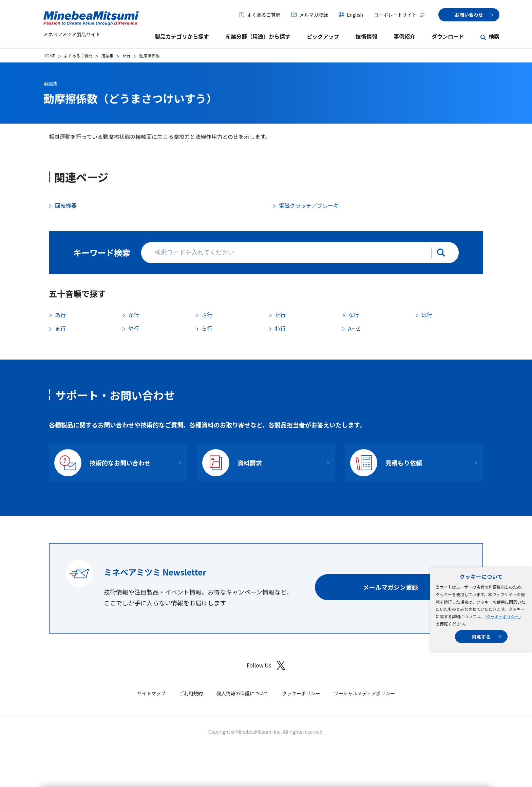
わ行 (280, 328)
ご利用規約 (191, 693)
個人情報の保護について (243, 693)
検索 (494, 36)
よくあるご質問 (264, 15)
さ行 (207, 315)
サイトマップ (151, 693)
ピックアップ (323, 36)
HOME (49, 56)
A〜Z (354, 328)
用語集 (107, 56)
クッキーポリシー (502, 616)
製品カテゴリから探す (182, 36)
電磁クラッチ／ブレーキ (309, 205)
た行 (126, 56)
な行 (354, 315)
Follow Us (266, 665)
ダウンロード (448, 36)
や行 (134, 328)
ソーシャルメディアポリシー (364, 693)
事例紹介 (404, 36)
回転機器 (66, 205)
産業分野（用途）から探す (258, 36)
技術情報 (366, 36)
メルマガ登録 (313, 15)
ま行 (60, 328)
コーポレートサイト (399, 15)
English (355, 15)
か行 (134, 315)
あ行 (60, 315)
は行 (427, 315)
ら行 (207, 328)
